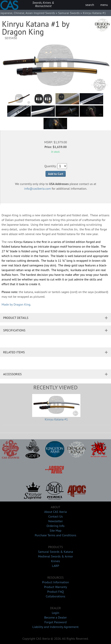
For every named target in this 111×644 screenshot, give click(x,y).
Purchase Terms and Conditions (55, 535)
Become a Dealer (55, 617)
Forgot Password (55, 622)
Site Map (55, 530)
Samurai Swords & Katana (55, 552)
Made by (16, 304)
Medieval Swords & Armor (55, 556)
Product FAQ (56, 592)
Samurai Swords (69, 13)
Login (55, 613)
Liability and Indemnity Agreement (55, 627)
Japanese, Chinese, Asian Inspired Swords (28, 13)
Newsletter (55, 521)
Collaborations (56, 596)
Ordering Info (55, 526)
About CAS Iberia (56, 512)
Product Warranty (55, 587)
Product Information (56, 582)
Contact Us (55, 516)
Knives (56, 561)
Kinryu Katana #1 (56, 419)
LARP (55, 566)
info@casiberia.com (37, 189)
